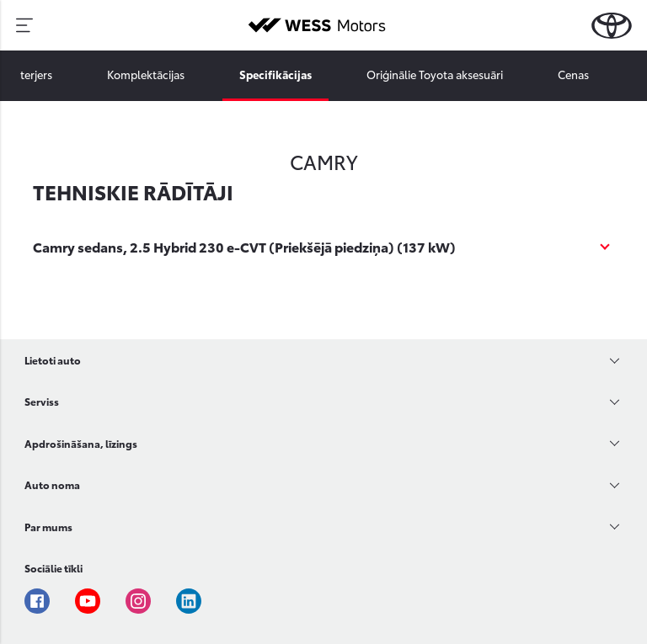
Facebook (37, 601)
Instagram (138, 601)
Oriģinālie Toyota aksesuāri (435, 74)
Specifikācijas (275, 74)
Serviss (42, 401)
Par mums (48, 527)
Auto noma (52, 484)
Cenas (573, 74)
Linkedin (189, 601)
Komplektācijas (146, 74)
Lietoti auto (53, 360)
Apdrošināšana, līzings (81, 443)
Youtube (88, 601)
